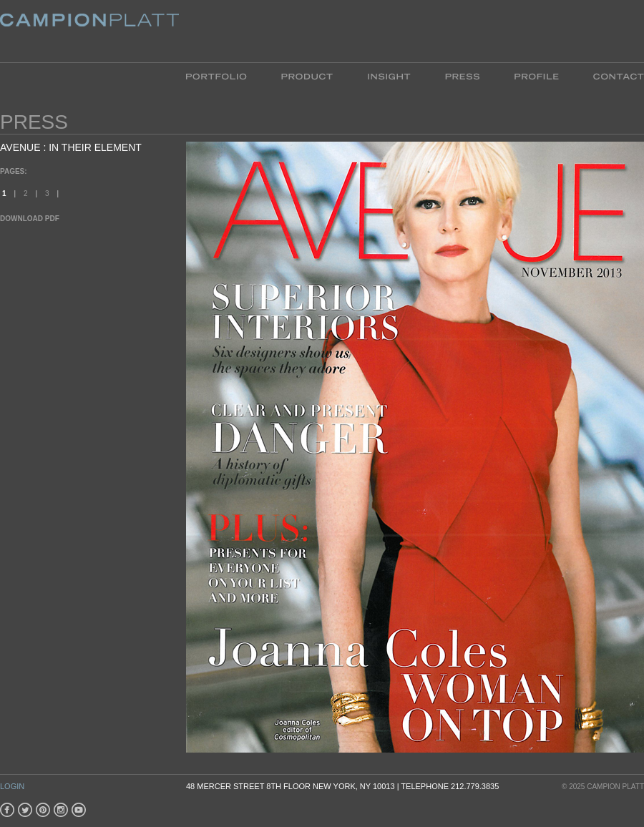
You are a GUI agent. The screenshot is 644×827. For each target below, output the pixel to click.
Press (462, 75)
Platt (89, 31)
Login (12, 786)
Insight (389, 75)
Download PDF (30, 219)
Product (307, 75)
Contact (610, 75)
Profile (536, 75)
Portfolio (225, 75)
